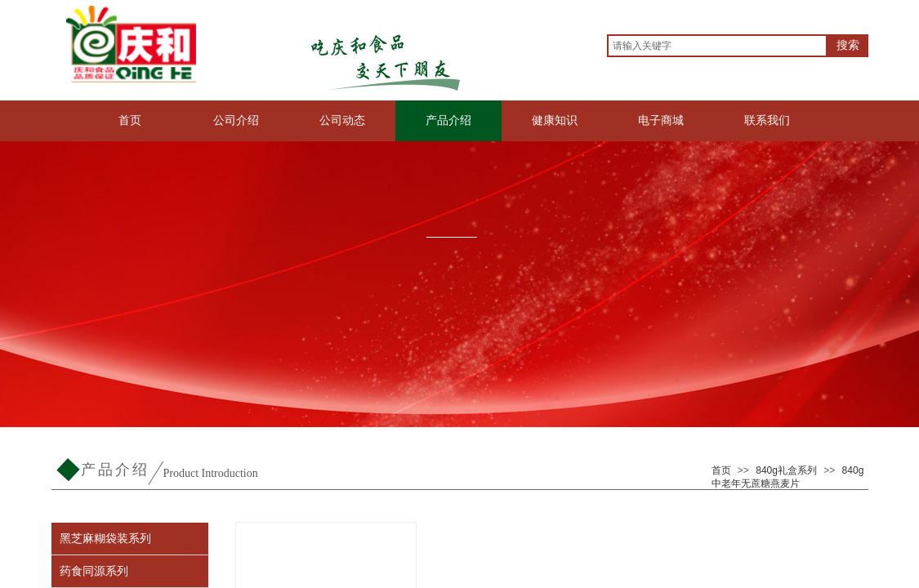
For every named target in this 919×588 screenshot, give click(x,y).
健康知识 (555, 120)
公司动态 (342, 120)
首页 (130, 120)
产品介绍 (448, 120)
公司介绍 (236, 120)
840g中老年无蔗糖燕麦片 (788, 477)
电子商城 (661, 120)
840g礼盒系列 (786, 470)
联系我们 (767, 120)
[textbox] (717, 46)
